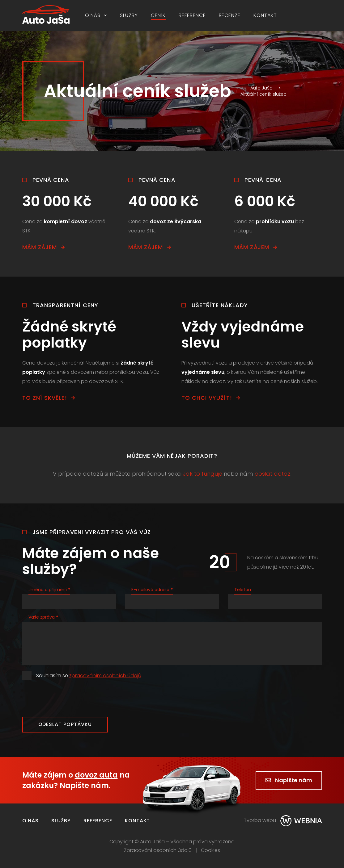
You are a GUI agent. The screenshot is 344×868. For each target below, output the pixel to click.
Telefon (243, 590)
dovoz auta (96, 775)
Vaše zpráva (43, 617)
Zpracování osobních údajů (158, 850)
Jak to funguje (203, 474)
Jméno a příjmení (49, 590)
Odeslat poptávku (65, 724)
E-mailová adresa (152, 590)
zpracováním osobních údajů (105, 676)
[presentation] (69, 699)
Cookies (210, 850)
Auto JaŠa (257, 88)
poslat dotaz (272, 474)
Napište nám (289, 780)
